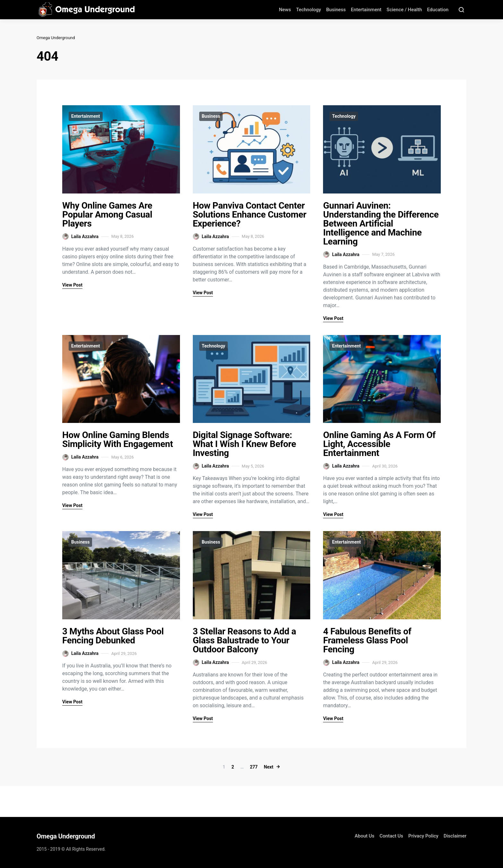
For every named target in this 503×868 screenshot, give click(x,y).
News (285, 10)
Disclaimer (455, 836)
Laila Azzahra (80, 236)
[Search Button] (461, 10)
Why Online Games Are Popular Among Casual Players (107, 215)
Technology (309, 10)
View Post (72, 285)
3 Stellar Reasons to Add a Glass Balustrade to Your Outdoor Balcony (244, 640)
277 (254, 767)
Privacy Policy (423, 836)
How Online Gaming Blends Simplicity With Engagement (118, 439)
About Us (365, 836)
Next (269, 767)
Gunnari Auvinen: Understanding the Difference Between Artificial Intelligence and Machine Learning (381, 223)
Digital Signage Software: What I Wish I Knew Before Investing (244, 444)
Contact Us (391, 836)
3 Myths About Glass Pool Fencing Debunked (113, 636)
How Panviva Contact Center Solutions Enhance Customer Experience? (250, 215)
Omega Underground (56, 38)
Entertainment (366, 10)
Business (336, 10)
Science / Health (404, 10)
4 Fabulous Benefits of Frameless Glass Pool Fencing (367, 640)
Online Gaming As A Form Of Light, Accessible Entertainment (379, 444)
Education (438, 10)
